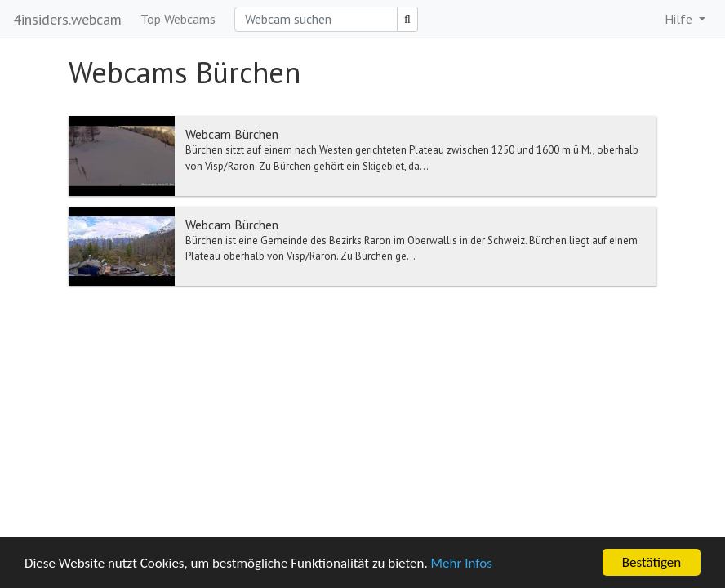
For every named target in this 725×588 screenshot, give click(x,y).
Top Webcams (178, 19)
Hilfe (680, 19)
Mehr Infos (462, 563)
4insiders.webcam (67, 19)
